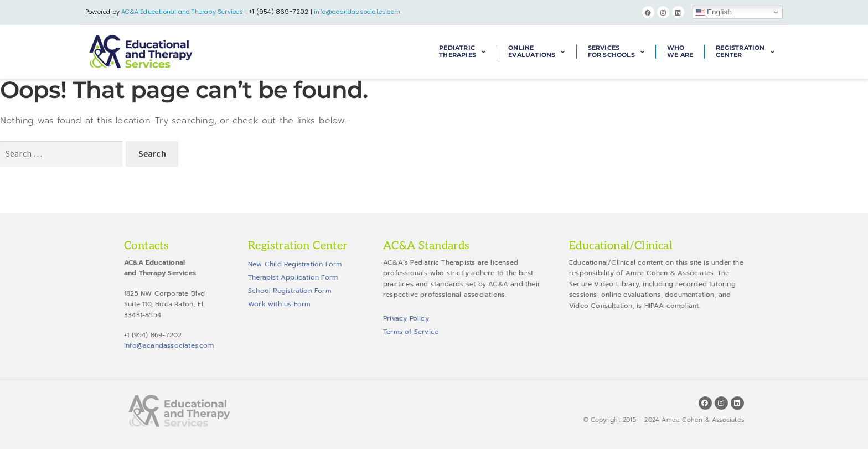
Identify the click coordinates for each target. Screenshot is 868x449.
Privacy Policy (406, 318)
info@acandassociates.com (357, 12)
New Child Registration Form (295, 264)
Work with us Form (279, 304)
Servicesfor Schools (616, 52)
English (714, 12)
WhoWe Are (680, 51)
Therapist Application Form (293, 277)
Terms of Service (411, 332)
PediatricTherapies (462, 52)
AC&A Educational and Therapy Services (182, 12)
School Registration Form (290, 291)
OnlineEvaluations (536, 52)
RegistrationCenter (745, 52)
